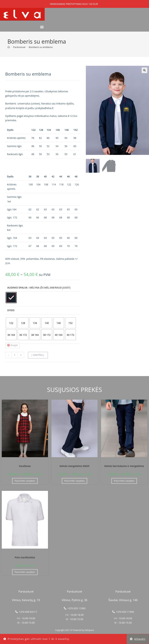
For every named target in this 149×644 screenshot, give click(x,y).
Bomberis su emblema (41, 47)
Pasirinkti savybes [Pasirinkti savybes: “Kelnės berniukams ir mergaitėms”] (124, 481)
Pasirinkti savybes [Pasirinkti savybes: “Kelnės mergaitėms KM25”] (75, 481)
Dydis (11, 310)
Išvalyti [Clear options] (14, 345)
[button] (42, 27)
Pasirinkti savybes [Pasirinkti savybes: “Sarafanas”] (25, 481)
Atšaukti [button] (140, 639)
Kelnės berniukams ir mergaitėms (124, 466)
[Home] (9, 47)
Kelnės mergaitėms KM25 (75, 466)
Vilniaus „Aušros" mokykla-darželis (25, 462)
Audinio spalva (17, 288)
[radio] (11, 298)
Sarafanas (25, 466)
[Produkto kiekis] (15, 355)
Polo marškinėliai (25, 557)
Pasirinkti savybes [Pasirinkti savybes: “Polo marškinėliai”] (25, 572)
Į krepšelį (38, 355)
